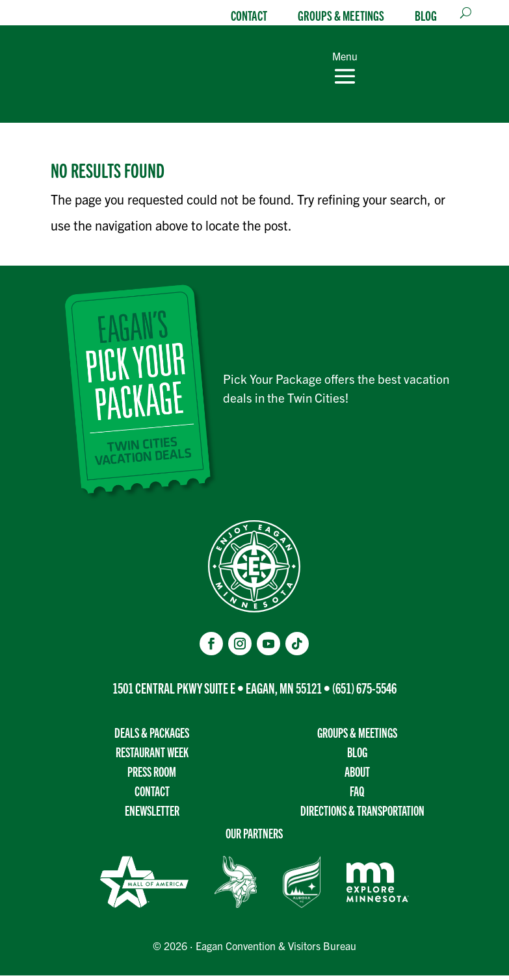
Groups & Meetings (341, 15)
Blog (426, 15)
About (357, 776)
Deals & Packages (152, 737)
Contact (249, 15)
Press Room (152, 776)
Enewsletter (152, 815)
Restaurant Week (152, 756)
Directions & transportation (362, 815)
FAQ (357, 795)
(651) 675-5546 (364, 692)
